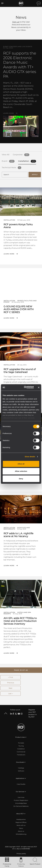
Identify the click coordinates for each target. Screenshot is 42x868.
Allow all (21, 464)
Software (21, 771)
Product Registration (21, 800)
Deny (21, 479)
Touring (21, 746)
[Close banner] (39, 387)
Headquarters (21, 819)
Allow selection (21, 471)
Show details (30, 457)
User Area (21, 797)
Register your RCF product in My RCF (33, 713)
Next (11, 688)
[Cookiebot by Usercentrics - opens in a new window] (25, 387)
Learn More (9, 113)
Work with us (21, 825)
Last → (11, 694)
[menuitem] (21, 854)
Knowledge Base (21, 803)
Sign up (16, 22)
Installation (21, 749)
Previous (11, 683)
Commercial (21, 752)
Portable (21, 743)
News (21, 828)
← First (11, 677)
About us (21, 831)
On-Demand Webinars (21, 806)
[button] (21, 670)
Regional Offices (21, 822)
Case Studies (21, 784)
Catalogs (21, 768)
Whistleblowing (21, 834)
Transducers (21, 755)
